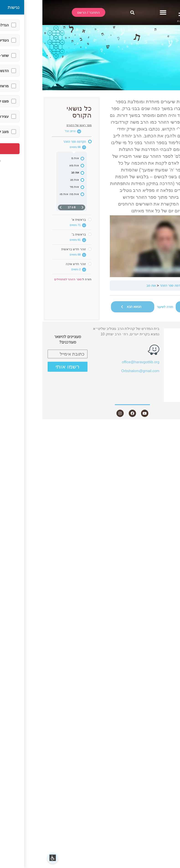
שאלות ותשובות (158, 373)
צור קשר (161, 398)
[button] (121, 13)
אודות (164, 349)
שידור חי (164, 340)
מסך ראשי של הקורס (37, 125)
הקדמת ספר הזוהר (130, 285)
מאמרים (164, 365)
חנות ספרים (159, 381)
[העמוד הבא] (18, 207)
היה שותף (163, 390)
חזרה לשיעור (123, 307)
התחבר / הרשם (158, 332)
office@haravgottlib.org (98, 362)
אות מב (109, 285)
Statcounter (171, 426)
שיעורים (162, 357)
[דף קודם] (40, 207)
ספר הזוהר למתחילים (159, 285)
